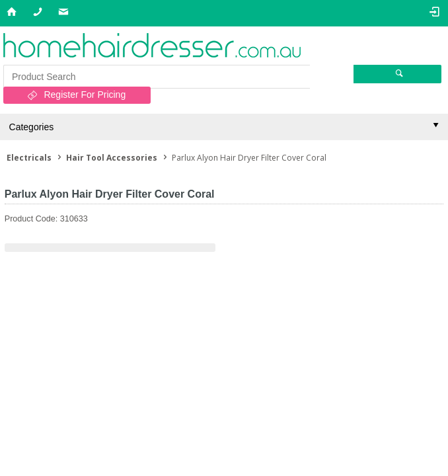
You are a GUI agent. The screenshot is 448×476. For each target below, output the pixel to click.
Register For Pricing (85, 95)
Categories (32, 127)
